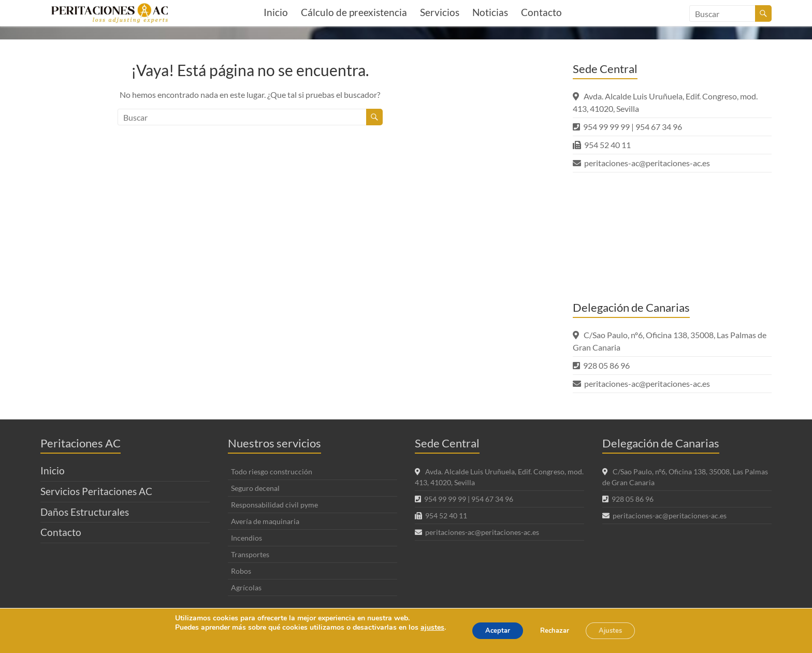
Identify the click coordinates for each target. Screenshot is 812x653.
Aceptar (490, 630)
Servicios (440, 12)
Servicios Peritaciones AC (96, 491)
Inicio (276, 12)
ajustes (422, 628)
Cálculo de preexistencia (354, 12)
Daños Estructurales (85, 512)
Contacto (541, 12)
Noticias (490, 12)
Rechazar (554, 630)
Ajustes (617, 630)
